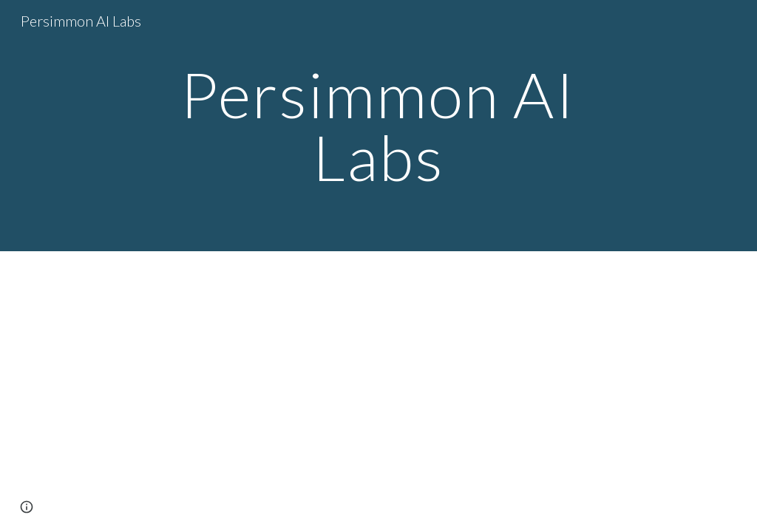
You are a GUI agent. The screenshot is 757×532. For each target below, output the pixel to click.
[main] (378, 126)
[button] (27, 507)
